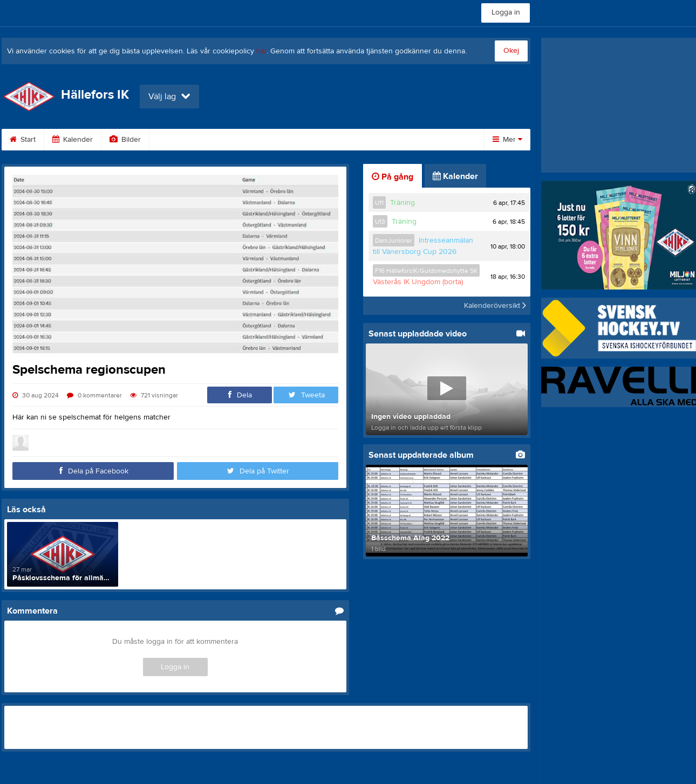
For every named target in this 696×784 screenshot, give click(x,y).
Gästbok (224, 140)
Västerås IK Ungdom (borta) (418, 282)
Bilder (125, 140)
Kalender (73, 140)
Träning (402, 203)
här (261, 51)
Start (23, 140)
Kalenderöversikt (495, 306)
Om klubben (349, 140)
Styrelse (410, 140)
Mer (507, 140)
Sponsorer (284, 140)
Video (173, 140)
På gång (393, 177)
